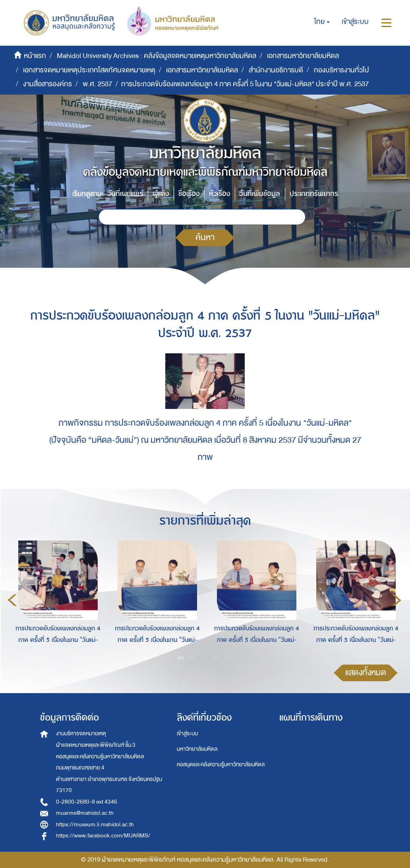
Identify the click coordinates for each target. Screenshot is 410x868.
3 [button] (205, 658)
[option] (56, 599)
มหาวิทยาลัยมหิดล (197, 749)
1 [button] (181, 658)
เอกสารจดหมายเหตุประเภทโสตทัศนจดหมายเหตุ (89, 70)
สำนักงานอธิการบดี (276, 70)
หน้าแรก (35, 56)
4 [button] (217, 658)
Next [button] (396, 600)
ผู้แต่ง (161, 194)
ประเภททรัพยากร (314, 194)
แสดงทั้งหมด (366, 673)
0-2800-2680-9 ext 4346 (87, 802)
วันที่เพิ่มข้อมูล (260, 194)
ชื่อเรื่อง (189, 194)
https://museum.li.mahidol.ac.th (95, 824)
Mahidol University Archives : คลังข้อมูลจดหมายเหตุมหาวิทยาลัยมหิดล (157, 56)
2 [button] (193, 658)
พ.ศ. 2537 (97, 84)
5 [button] (228, 658)
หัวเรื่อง (220, 194)
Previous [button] (12, 600)
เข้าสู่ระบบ (187, 733)
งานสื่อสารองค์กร (47, 84)
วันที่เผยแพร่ (125, 194)
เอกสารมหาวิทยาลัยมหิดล (303, 56)
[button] (322, 22)
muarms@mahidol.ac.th (85, 813)
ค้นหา (205, 237)
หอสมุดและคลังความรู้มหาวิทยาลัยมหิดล (221, 764)
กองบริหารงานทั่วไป (341, 70)
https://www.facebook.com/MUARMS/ (103, 836)
